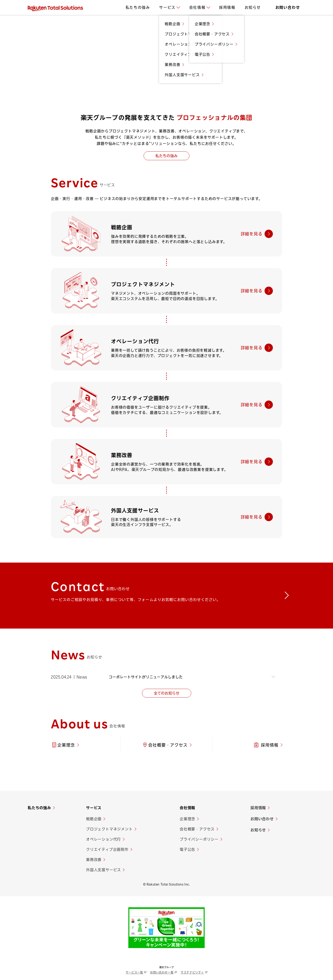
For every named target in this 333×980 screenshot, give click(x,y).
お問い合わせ (262, 819)
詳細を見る (252, 234)
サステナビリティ (192, 973)
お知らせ (258, 830)
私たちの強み (166, 156)
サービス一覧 (134, 973)
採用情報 (258, 808)
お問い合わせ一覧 (162, 973)
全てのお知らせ (167, 694)
